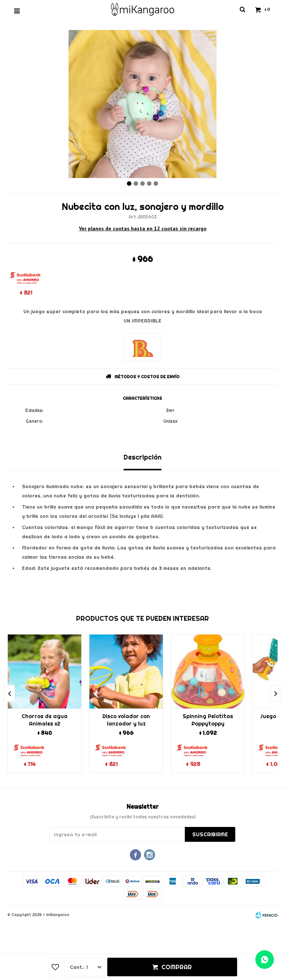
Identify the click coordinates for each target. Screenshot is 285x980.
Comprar (177, 967)
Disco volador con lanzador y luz (126, 720)
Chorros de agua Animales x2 (45, 720)
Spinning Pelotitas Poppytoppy (208, 720)
